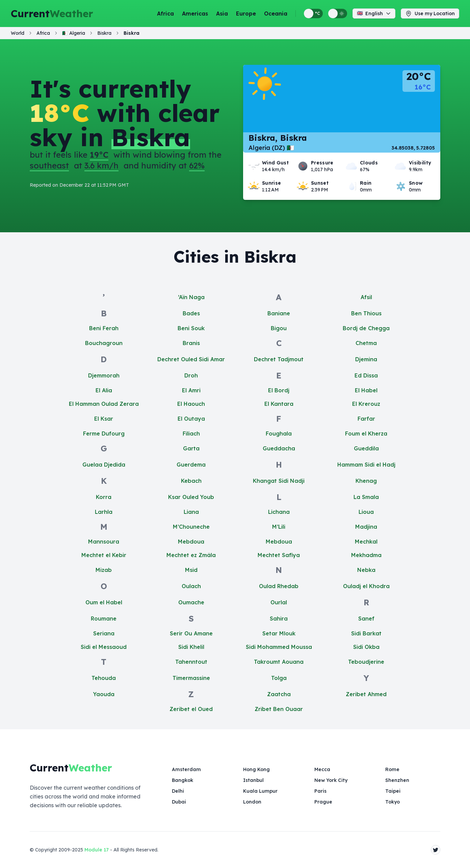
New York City (331, 780)
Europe (246, 14)
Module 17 (97, 850)
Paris (320, 791)
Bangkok (182, 780)
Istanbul (253, 780)
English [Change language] (374, 14)
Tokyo (393, 802)
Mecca (322, 769)
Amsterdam (186, 769)
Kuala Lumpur (260, 791)
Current (52, 14)
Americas (195, 14)
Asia (222, 14)
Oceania (276, 14)
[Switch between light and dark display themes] (338, 14)
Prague (323, 802)
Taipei (393, 791)
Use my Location (430, 14)
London (252, 802)
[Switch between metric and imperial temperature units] (313, 14)
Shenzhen (397, 780)
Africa (165, 14)
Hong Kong (256, 769)
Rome (392, 769)
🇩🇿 (74, 33)
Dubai (179, 802)
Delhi (178, 791)
